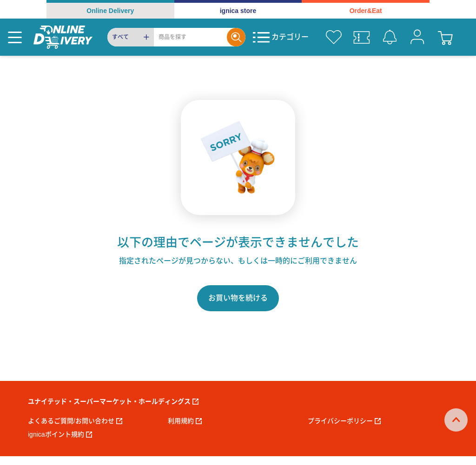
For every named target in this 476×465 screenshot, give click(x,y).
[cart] (445, 37)
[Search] (190, 37)
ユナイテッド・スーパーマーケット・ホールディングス (113, 401)
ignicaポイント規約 (60, 434)
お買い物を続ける (238, 298)
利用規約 (185, 421)
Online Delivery (110, 11)
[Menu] (15, 37)
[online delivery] (63, 37)
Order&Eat (366, 11)
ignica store (238, 11)
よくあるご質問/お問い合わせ (75, 421)
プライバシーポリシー (344, 421)
